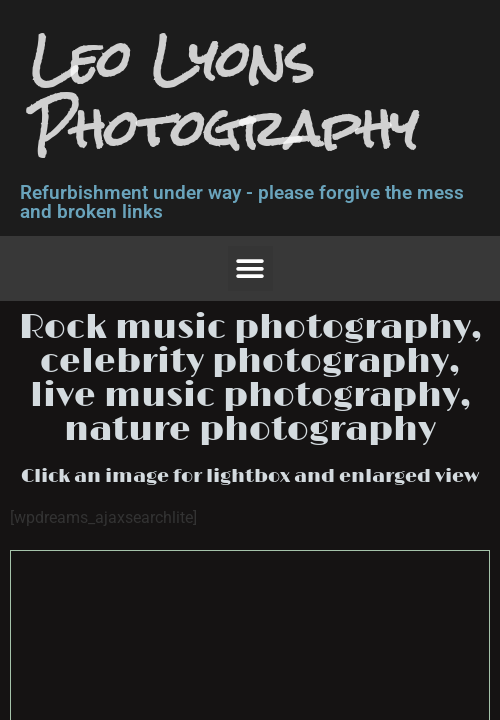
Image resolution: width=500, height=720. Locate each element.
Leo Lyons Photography (224, 94)
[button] (250, 268)
